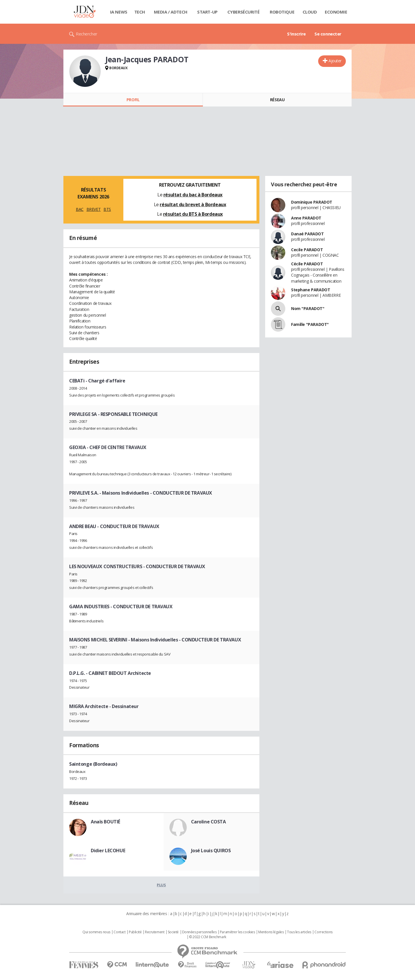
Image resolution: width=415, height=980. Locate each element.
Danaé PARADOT (308, 234)
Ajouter (335, 61)
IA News (119, 12)
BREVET (94, 209)
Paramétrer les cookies (237, 932)
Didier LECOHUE (108, 851)
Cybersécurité (244, 12)
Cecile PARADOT (307, 250)
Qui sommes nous (96, 932)
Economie (336, 12)
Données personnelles (199, 932)
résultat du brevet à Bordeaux (193, 204)
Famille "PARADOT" (310, 324)
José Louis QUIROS (211, 851)
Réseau (277, 100)
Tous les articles (299, 932)
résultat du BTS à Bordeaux (193, 214)
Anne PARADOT (306, 218)
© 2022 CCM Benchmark (208, 937)
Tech (140, 12)
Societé (173, 932)
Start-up (207, 12)
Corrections (323, 932)
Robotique (282, 12)
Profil (133, 100)
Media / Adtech (171, 12)
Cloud (310, 12)
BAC (80, 209)
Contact (119, 932)
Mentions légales (271, 932)
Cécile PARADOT (307, 264)
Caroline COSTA (209, 822)
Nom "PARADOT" (308, 308)
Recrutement (155, 932)
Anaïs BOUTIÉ (105, 822)
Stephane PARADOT (311, 290)
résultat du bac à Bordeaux (193, 195)
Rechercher (87, 34)
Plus (161, 885)
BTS (107, 209)
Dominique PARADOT (312, 202)
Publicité (135, 932)
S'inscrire (296, 34)
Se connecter (328, 34)
